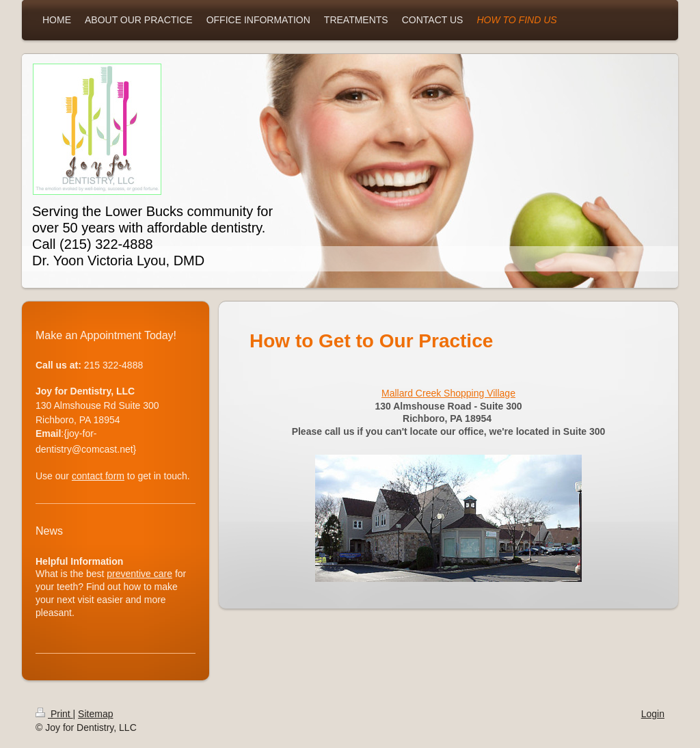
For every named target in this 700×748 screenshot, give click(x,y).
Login (653, 714)
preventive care (139, 574)
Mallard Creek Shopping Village (448, 393)
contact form (98, 476)
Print (54, 714)
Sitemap (95, 714)
